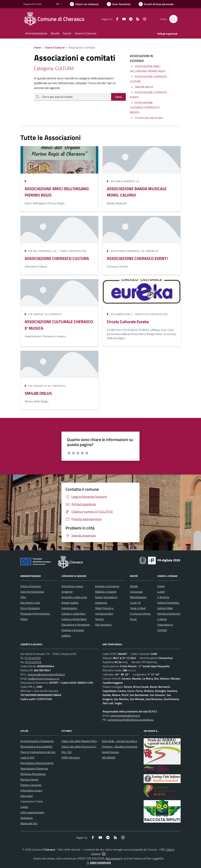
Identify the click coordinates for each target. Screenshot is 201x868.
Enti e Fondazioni (30, 608)
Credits (24, 807)
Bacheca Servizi (29, 779)
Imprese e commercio (107, 586)
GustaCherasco (110, 752)
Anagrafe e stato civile (74, 597)
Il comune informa (140, 614)
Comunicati (136, 592)
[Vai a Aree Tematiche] (119, 4)
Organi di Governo (31, 586)
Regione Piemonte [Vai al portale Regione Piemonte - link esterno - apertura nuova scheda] (33, 4)
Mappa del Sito (29, 823)
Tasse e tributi (138, 608)
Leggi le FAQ (27, 757)
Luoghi (161, 592)
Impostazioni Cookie (32, 801)
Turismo (99, 619)
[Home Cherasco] (56, 19)
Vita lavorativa (103, 625)
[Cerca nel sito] (173, 19)
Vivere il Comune (55, 47)
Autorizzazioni (69, 608)
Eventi (161, 586)
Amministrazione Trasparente (37, 741)
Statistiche (27, 818)
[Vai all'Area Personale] (156, 4)
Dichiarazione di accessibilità (36, 747)
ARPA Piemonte (71, 757)
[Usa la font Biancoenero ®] (84, 4)
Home (37, 47)
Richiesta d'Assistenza (33, 774)
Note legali (27, 796)
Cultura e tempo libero (74, 619)
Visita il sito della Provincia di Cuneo (82, 747)
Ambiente (67, 592)
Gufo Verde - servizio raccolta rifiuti (122, 741)
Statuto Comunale (31, 785)
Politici (24, 619)
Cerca (118, 97)
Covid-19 (135, 603)
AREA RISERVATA (98, 863)
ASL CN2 (67, 752)
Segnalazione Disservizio (34, 768)
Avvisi (133, 619)
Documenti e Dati (30, 603)
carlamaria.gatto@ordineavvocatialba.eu (131, 720)
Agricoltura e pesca (72, 586)
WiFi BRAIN (108, 757)
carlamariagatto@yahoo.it (125, 716)
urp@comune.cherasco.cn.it (44, 678)
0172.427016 (33, 662)
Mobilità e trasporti (106, 592)
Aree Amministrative (32, 592)
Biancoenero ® (114, 858)
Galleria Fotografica (168, 603)
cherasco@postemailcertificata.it (46, 674)
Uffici (23, 597)
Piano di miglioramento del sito (38, 752)
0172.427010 (33, 658)
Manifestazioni (138, 597)
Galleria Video (165, 608)
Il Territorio (163, 597)
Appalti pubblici (70, 603)
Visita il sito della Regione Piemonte (82, 741)
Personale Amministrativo (35, 614)
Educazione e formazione (76, 625)
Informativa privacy (31, 790)
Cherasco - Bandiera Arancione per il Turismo (127, 747)
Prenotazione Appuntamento (37, 763)
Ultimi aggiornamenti (32, 812)
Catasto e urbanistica (73, 614)
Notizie (134, 586)
